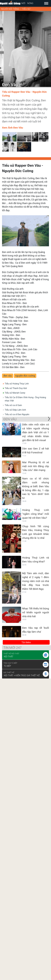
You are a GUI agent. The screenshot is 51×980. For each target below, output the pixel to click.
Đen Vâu (10, 419)
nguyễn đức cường (25, 376)
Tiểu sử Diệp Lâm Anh (15, 410)
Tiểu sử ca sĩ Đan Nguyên (17, 414)
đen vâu (8, 376)
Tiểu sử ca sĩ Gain (13, 405)
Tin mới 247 (12, 648)
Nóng (30, 3)
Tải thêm (26, 642)
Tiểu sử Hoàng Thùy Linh (17, 384)
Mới (23, 3)
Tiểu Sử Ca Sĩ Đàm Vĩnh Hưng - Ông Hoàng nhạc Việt (25, 399)
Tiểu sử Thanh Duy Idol (16, 388)
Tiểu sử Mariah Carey (15, 393)
